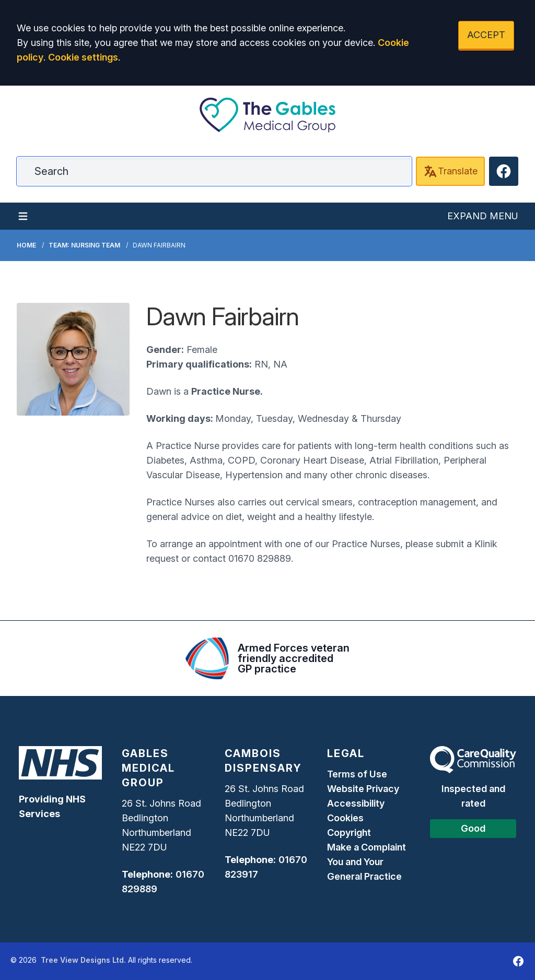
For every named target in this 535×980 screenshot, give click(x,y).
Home (26, 245)
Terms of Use (357, 774)
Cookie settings (83, 57)
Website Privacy (363, 789)
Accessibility (356, 803)
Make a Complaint (367, 847)
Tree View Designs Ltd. (83, 960)
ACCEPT (486, 35)
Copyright (349, 833)
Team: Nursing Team (84, 245)
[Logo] (267, 115)
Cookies (345, 818)
